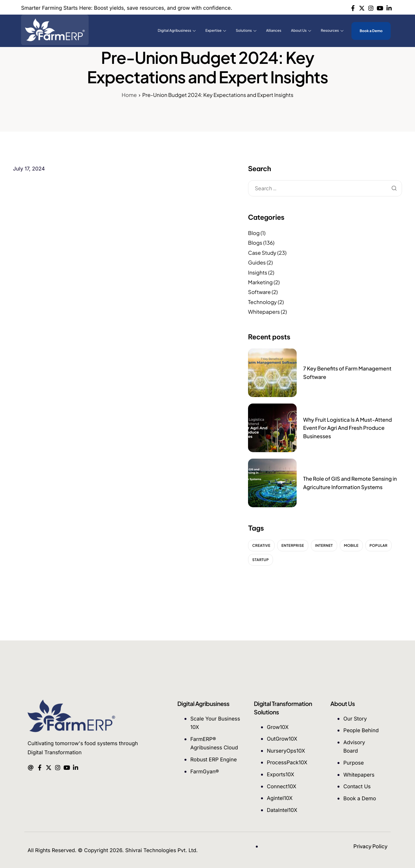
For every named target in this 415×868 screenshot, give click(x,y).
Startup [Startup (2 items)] (261, 560)
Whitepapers (264, 312)
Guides (257, 262)
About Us (301, 31)
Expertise (216, 31)
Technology (262, 302)
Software (259, 292)
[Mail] (31, 767)
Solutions (246, 31)
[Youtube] (380, 7)
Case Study (262, 253)
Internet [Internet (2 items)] (324, 546)
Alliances (274, 31)
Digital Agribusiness (177, 31)
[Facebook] (353, 7)
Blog (254, 233)
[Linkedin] (389, 7)
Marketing (260, 282)
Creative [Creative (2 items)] (261, 546)
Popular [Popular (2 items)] (379, 546)
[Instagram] (371, 7)
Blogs (255, 243)
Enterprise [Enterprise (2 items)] (293, 546)
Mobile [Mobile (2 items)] (351, 546)
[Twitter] (362, 7)
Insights (258, 272)
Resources (332, 31)
